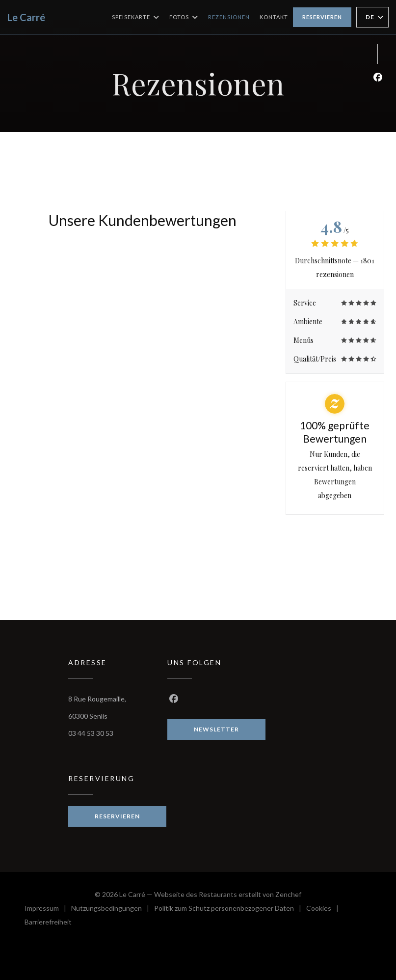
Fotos (184, 17)
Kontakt (274, 17)
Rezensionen (229, 17)
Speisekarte (136, 17)
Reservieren (322, 17)
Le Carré (26, 17)
